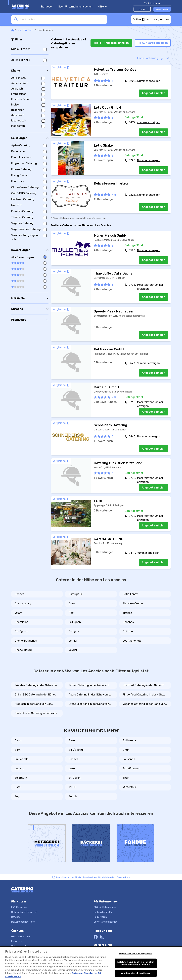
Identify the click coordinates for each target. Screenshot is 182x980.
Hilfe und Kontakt (21, 937)
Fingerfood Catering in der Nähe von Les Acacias (143, 695)
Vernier (73, 641)
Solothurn (21, 778)
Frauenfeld (22, 759)
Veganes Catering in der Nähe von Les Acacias (144, 704)
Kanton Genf (26, 30)
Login (142, 9)
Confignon (21, 631)
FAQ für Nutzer (19, 907)
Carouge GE (76, 594)
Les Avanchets (132, 641)
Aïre (71, 613)
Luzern (73, 768)
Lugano (19, 768)
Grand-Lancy (23, 603)
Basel (72, 740)
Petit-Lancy (130, 594)
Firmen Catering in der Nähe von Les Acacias (89, 686)
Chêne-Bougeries (26, 641)
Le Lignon (75, 622)
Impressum (17, 941)
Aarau (18, 740)
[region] (91, 963)
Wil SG (72, 787)
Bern (18, 750)
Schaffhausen (131, 768)
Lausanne (129, 759)
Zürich (73, 796)
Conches (128, 622)
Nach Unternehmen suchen (75, 7)
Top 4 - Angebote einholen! (111, 43)
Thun (126, 778)
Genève (19, 594)
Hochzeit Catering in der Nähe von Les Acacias (144, 686)
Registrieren (162, 9)
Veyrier (73, 650)
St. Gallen (75, 778)
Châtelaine (21, 622)
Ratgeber (47, 7)
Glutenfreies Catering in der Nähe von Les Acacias (36, 713)
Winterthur (130, 787)
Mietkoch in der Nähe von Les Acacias (33, 704)
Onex (72, 603)
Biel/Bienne (76, 750)
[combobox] (62, 19)
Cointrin (128, 631)
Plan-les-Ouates (133, 603)
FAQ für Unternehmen (105, 907)
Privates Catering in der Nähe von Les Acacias (36, 686)
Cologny (74, 631)
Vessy (18, 613)
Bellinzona (129, 740)
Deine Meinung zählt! (93, 877)
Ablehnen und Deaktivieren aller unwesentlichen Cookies (136, 963)
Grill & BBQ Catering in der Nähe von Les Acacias (35, 695)
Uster (18, 787)
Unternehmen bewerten (24, 912)
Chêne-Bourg (23, 650)
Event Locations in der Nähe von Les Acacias (89, 704)
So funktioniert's (103, 912)
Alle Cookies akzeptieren (136, 973)
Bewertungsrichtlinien (23, 922)
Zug (17, 796)
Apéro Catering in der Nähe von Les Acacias (91, 695)
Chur (126, 750)
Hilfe (102, 7)
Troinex (127, 613)
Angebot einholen (154, 93)
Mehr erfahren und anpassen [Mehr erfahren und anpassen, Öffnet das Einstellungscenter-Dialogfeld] (136, 954)
